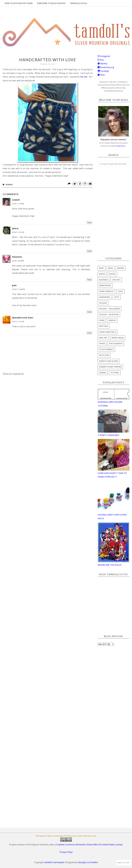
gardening (104, 297)
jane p (15, 228)
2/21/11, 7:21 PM (18, 322)
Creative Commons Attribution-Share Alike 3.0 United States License (89, 845)
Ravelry (103, 64)
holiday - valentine (109, 314)
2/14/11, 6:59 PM (18, 261)
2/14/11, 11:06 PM (18, 289)
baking (120, 268)
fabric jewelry (106, 291)
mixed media (118, 338)
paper (102, 344)
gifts (117, 297)
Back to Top (124, 863)
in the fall (82, 77)
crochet (116, 280)
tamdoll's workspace (54, 862)
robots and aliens (109, 361)
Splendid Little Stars (23, 318)
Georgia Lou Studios (88, 862)
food (120, 291)
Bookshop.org (106, 67)
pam (14, 285)
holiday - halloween (110, 309)
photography (116, 344)
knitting (103, 326)
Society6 (103, 71)
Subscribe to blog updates (51, 3)
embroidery (105, 285)
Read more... (121, 146)
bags (110, 268)
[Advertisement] (22, 392)
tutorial (115, 373)
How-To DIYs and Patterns (19, 3)
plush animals (106, 349)
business (103, 280)
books (112, 274)
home (102, 320)
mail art (103, 338)
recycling (104, 355)
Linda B (16, 200)
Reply (89, 223)
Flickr (101, 75)
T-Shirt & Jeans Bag (108, 435)
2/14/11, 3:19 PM (18, 204)
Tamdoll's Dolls (78, 3)
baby (102, 268)
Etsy (101, 60)
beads (102, 274)
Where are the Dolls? (110, 565)
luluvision (17, 257)
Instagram (104, 56)
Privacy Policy (66, 852)
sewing (9, 185)
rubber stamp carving (110, 367)
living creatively (107, 332)
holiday (103, 303)
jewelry (112, 320)
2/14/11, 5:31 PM (18, 232)
